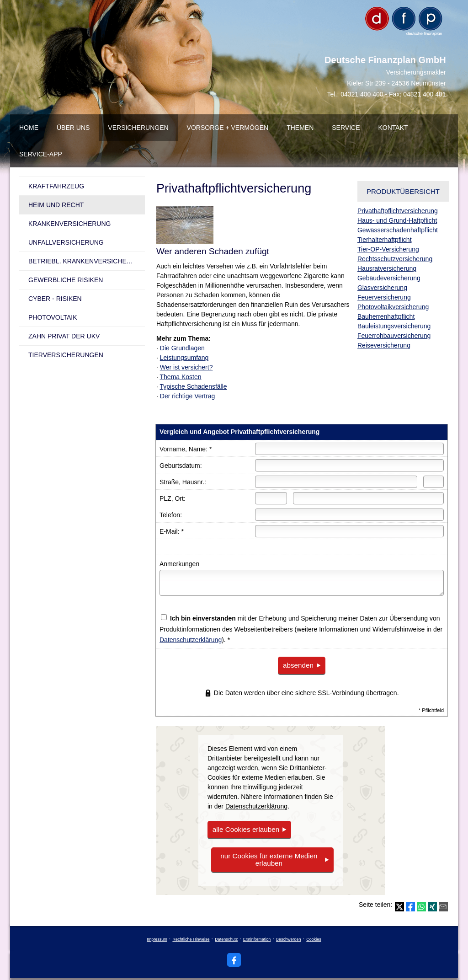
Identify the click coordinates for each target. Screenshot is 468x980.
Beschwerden (289, 937)
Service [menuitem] (346, 128)
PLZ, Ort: (173, 498)
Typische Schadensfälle (194, 386)
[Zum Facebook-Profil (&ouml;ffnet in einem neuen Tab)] (234, 957)
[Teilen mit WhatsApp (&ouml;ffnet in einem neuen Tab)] (421, 904)
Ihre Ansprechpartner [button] (78, 518)
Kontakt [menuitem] (393, 128)
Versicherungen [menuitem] (138, 128)
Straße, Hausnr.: (183, 482)
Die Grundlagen (182, 348)
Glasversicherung (382, 288)
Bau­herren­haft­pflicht (386, 316)
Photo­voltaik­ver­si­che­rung (393, 307)
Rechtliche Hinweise (191, 937)
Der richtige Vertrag (188, 396)
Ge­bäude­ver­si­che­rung (389, 278)
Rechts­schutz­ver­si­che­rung (395, 259)
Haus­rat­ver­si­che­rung (387, 268)
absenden (298, 665)
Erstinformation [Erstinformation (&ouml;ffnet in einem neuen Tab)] (257, 937)
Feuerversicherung (384, 297)
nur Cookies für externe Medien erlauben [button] (269, 858)
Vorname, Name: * (186, 449)
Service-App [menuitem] (41, 154)
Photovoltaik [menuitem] (53, 317)
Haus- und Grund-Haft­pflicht (397, 220)
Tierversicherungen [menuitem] (66, 355)
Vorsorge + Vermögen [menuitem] (228, 128)
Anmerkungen (179, 564)
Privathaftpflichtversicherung (398, 211)
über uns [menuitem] (73, 128)
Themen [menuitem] (300, 128)
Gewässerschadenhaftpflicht (398, 230)
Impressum (157, 937)
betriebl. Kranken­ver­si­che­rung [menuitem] (87, 261)
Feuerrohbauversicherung (394, 336)
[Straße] (336, 482)
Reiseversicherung (384, 345)
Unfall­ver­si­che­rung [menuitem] (66, 242)
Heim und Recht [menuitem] (56, 205)
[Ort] (368, 498)
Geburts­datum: (181, 466)
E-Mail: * (172, 531)
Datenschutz (226, 937)
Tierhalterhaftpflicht (385, 240)
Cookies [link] (314, 937)
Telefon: (171, 515)
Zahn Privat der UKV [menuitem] (64, 336)
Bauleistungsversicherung (394, 326)
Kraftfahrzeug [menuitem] (56, 186)
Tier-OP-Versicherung (388, 249)
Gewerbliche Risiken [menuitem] (66, 280)
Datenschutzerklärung (191, 640)
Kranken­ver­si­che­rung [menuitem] (69, 224)
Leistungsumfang (184, 358)
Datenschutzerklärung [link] (256, 806)
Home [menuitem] (29, 128)
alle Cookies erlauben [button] (243, 829)
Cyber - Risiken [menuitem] (55, 299)
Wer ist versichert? (186, 367)
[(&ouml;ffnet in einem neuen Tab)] (82, 428)
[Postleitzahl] (271, 498)
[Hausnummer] (433, 482)
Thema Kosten (181, 377)
